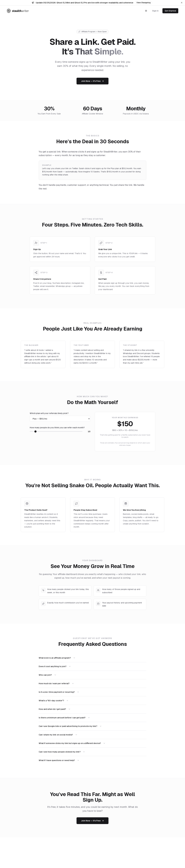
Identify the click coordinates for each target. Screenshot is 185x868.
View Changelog (144, 3)
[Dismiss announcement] (182, 3)
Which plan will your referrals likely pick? (49, 413)
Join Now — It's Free (92, 81)
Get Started (170, 11)
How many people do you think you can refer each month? (57, 428)
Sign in (155, 11)
